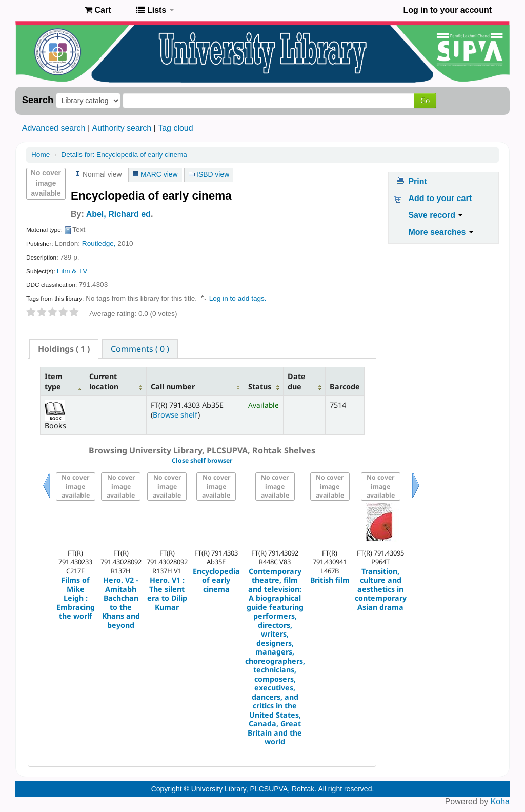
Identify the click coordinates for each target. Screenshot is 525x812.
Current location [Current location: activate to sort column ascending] (104, 381)
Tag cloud (176, 128)
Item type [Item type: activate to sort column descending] (54, 381)
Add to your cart (440, 198)
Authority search (122, 128)
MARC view (159, 174)
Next (416, 498)
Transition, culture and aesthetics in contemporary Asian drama (381, 589)
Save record (435, 215)
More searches (441, 232)
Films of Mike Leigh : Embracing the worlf (76, 598)
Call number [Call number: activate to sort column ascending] (173, 387)
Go (425, 100)
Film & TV (72, 271)
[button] (98, 10)
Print (417, 181)
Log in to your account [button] (448, 10)
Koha (500, 801)
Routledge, (99, 243)
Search (38, 100)
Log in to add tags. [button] (238, 298)
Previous (47, 498)
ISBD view (213, 174)
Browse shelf (175, 415)
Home (41, 155)
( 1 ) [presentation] (64, 349)
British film (330, 580)
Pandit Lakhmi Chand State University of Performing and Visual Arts (51, 10)
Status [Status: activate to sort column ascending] (260, 387)
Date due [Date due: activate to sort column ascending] (297, 381)
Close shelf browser (202, 460)
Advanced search (54, 128)
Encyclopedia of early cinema (124, 155)
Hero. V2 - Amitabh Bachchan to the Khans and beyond (121, 602)
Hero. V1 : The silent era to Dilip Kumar (167, 593)
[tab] (64, 349)
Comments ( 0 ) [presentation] (140, 349)
